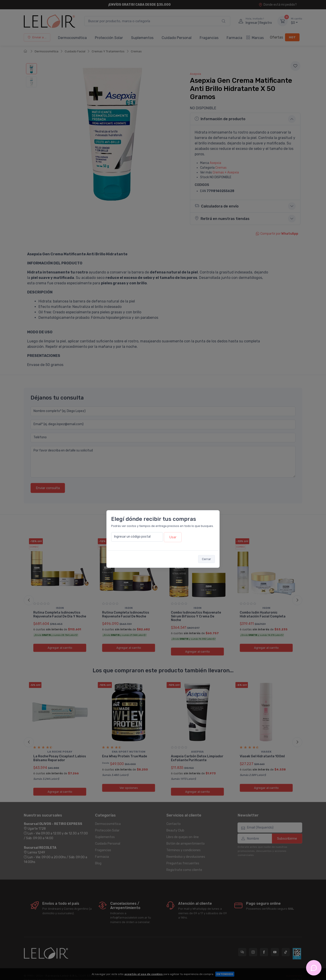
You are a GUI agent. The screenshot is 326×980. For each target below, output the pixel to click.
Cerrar (206, 559)
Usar (173, 537)
